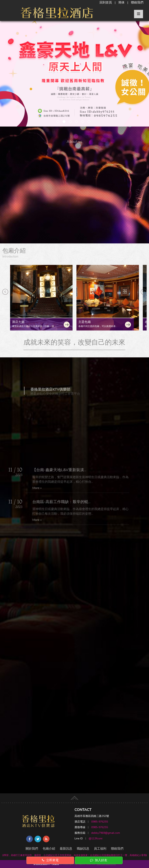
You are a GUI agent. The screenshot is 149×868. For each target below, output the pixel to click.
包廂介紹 (49, 849)
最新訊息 (66, 849)
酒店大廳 (18, 322)
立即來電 (50, 860)
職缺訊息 (83, 849)
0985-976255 (100, 822)
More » (35, 488)
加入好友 (99, 860)
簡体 (121, 3)
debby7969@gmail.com (106, 833)
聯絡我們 (137, 3)
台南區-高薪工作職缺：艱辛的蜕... (60, 502)
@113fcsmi (96, 838)
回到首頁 (106, 3)
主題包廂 (85, 322)
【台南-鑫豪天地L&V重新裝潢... (58, 470)
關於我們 (32, 849)
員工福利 (100, 849)
